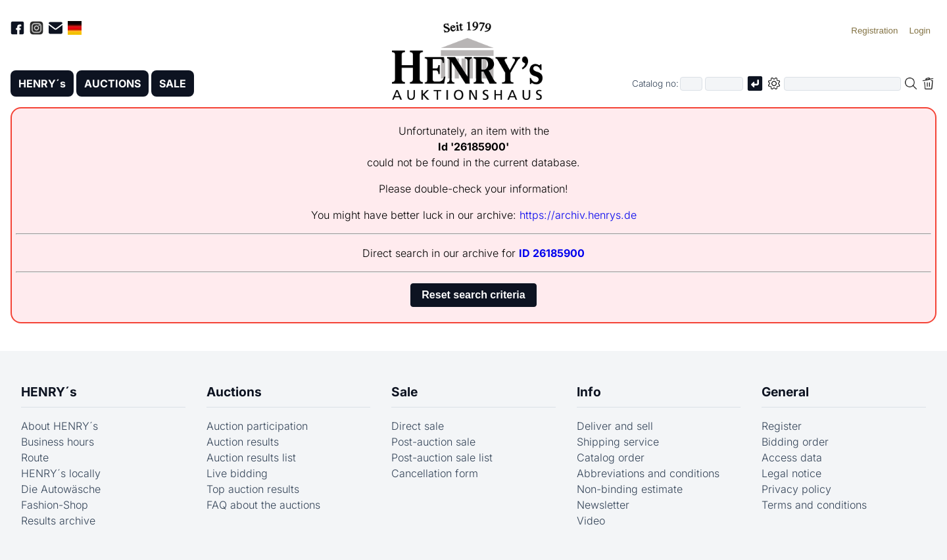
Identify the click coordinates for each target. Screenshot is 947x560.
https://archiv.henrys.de (578, 215)
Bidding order (795, 442)
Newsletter (603, 505)
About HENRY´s (60, 426)
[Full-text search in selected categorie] (842, 84)
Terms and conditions (814, 505)
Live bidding (237, 473)
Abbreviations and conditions (648, 473)
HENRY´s (42, 83)
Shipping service (618, 442)
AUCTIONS (112, 83)
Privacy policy (796, 489)
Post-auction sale (433, 442)
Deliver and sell (615, 426)
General (785, 392)
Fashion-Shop (55, 505)
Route (35, 457)
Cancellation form (435, 473)
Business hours (58, 442)
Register (782, 426)
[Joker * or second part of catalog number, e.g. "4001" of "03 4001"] (724, 84)
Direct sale (418, 426)
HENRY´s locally (61, 473)
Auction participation (257, 426)
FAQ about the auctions (263, 505)
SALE (173, 83)
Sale (404, 392)
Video (591, 521)
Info (589, 392)
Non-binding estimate (630, 489)
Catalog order (611, 457)
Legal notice (791, 473)
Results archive (58, 521)
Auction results (243, 442)
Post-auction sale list (442, 457)
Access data (792, 457)
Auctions (234, 392)
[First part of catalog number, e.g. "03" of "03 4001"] (691, 84)
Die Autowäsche (61, 489)
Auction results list (251, 457)
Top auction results (253, 489)
